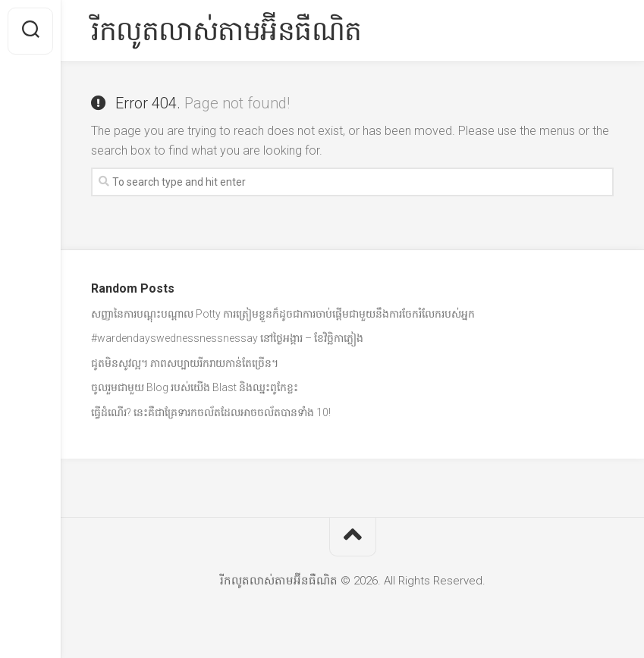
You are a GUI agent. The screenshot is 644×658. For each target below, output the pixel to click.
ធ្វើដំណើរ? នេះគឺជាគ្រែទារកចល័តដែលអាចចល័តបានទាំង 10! (211, 412)
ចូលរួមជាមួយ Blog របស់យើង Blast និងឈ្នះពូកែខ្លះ (195, 387)
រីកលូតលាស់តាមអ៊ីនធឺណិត (226, 31)
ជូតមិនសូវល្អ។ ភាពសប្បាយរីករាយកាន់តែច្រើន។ (185, 363)
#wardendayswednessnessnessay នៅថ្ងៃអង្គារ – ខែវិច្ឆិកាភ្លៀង (227, 338)
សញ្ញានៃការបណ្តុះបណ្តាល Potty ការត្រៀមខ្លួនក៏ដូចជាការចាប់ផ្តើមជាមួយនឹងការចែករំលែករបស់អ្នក (283, 314)
